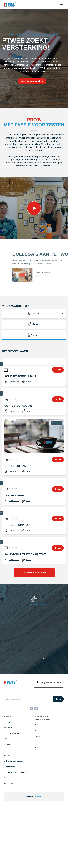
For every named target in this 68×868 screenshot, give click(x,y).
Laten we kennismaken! (32, 81)
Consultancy (57, 423)
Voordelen (8, 728)
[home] (9, 5)
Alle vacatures (10, 722)
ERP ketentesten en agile (14, 761)
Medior (28, 382)
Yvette (37, 736)
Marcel (38, 725)
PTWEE (38, 796)
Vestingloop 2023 (11, 784)
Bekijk (58, 370)
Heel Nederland (14, 382)
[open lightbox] (26, 275)
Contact (7, 745)
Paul (37, 742)
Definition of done (11, 767)
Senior (28, 501)
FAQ (6, 739)
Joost (37, 747)
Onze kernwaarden (11, 733)
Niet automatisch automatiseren (17, 772)
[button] (62, 5)
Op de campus (10, 778)
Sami (37, 731)
